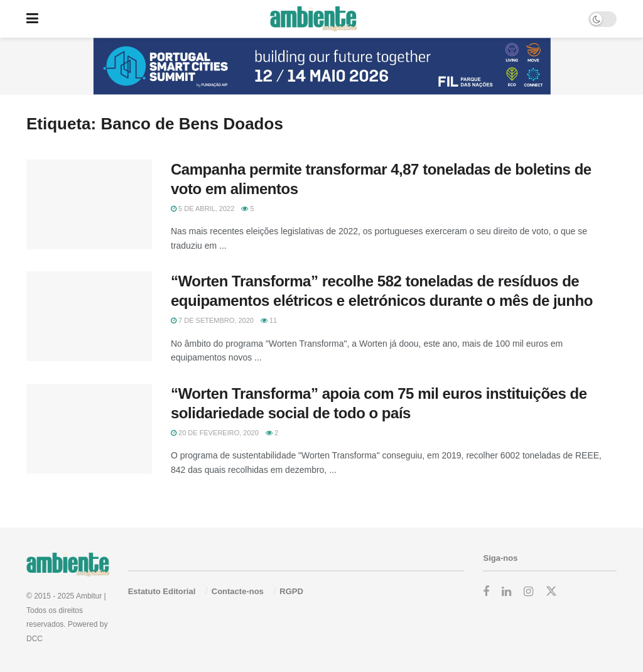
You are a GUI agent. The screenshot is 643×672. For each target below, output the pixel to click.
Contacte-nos (238, 591)
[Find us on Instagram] (528, 592)
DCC (35, 639)
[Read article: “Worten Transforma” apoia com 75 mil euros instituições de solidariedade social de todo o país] (89, 429)
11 (269, 320)
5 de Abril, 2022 (203, 209)
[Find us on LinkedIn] (506, 592)
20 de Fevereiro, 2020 (215, 433)
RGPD (291, 591)
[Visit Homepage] (313, 19)
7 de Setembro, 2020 (212, 320)
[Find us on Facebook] (486, 592)
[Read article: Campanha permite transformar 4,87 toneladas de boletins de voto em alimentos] (89, 204)
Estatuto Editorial (162, 591)
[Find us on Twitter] (551, 592)
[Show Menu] (32, 19)
